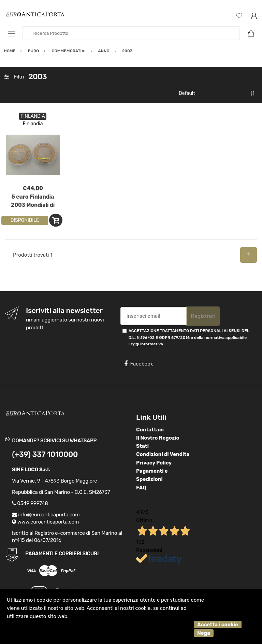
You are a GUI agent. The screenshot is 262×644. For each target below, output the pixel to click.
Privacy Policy (154, 463)
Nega (204, 633)
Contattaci (150, 430)
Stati (142, 446)
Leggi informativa (145, 344)
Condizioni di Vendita (163, 454)
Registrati (203, 316)
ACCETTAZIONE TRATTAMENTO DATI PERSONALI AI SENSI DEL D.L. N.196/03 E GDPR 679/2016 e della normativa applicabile (189, 337)
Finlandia (33, 124)
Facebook (139, 364)
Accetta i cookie (218, 625)
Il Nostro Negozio (158, 438)
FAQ (141, 488)
